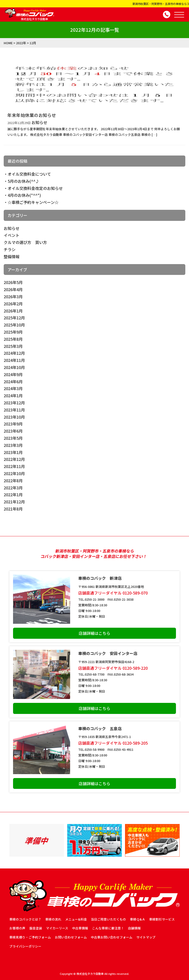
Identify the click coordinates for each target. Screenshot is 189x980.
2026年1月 (13, 311)
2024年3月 (13, 388)
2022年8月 (13, 481)
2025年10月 (14, 325)
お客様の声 (17, 928)
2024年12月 (14, 353)
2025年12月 (14, 318)
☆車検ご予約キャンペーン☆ (33, 202)
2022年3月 (13, 488)
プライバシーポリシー (25, 946)
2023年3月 (13, 445)
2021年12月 (14, 502)
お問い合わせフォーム (71, 937)
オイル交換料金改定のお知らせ (35, 188)
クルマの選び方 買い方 (25, 242)
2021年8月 (13, 509)
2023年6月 (13, 431)
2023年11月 (14, 410)
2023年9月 (13, 424)
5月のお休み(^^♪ (24, 181)
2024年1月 (13, 396)
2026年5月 (13, 282)
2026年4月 (13, 289)
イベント (12, 235)
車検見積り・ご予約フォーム (30, 937)
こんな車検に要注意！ (108, 928)
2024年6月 (13, 382)
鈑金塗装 (36, 928)
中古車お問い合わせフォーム (112, 937)
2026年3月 (13, 297)
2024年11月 (14, 360)
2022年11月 (14, 466)
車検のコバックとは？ (25, 919)
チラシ (10, 249)
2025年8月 (13, 339)
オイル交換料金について (29, 174)
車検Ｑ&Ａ (138, 919)
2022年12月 (14, 459)
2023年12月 (14, 403)
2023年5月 (13, 438)
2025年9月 (13, 332)
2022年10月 (14, 473)
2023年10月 (14, 417)
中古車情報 (80, 928)
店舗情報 (134, 928)
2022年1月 (13, 495)
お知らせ (12, 228)
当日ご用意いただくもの (108, 919)
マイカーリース (57, 928)
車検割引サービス (162, 919)
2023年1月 (13, 452)
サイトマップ (146, 937)
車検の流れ (53, 919)
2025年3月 (13, 346)
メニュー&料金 (76, 919)
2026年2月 (13, 304)
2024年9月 (13, 374)
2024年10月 (14, 367)
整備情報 (12, 256)
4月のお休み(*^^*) (24, 195)
